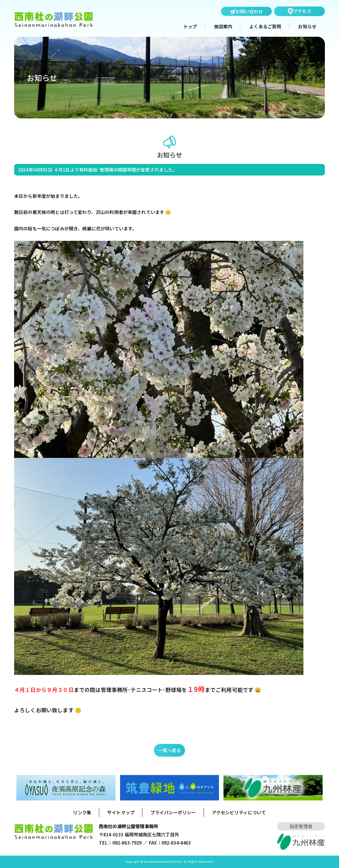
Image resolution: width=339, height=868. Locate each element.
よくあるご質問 (265, 27)
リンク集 (82, 812)
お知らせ (307, 27)
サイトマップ (121, 812)
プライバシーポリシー (173, 812)
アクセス (299, 11)
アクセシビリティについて (239, 812)
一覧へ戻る (170, 750)
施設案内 (223, 27)
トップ (190, 27)
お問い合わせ (246, 12)
